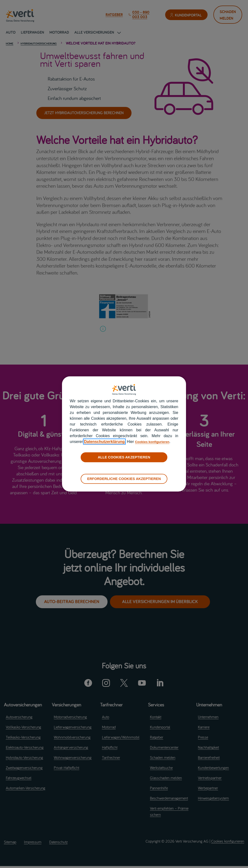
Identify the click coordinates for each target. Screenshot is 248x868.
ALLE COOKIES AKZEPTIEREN (124, 457)
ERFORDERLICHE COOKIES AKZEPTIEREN (124, 479)
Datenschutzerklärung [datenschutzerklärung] (104, 442)
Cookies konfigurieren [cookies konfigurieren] (155, 442)
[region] (124, 434)
